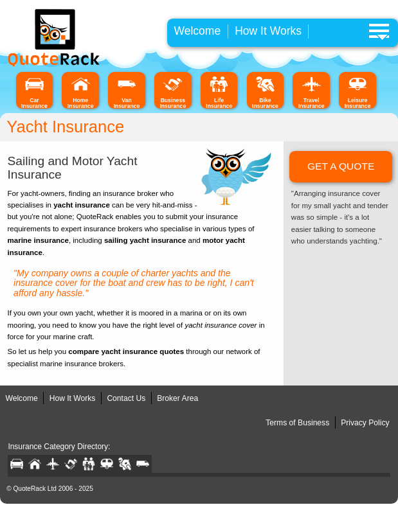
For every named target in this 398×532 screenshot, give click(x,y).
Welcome (197, 31)
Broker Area (177, 398)
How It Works (268, 31)
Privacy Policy (365, 423)
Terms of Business (297, 423)
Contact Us (126, 398)
